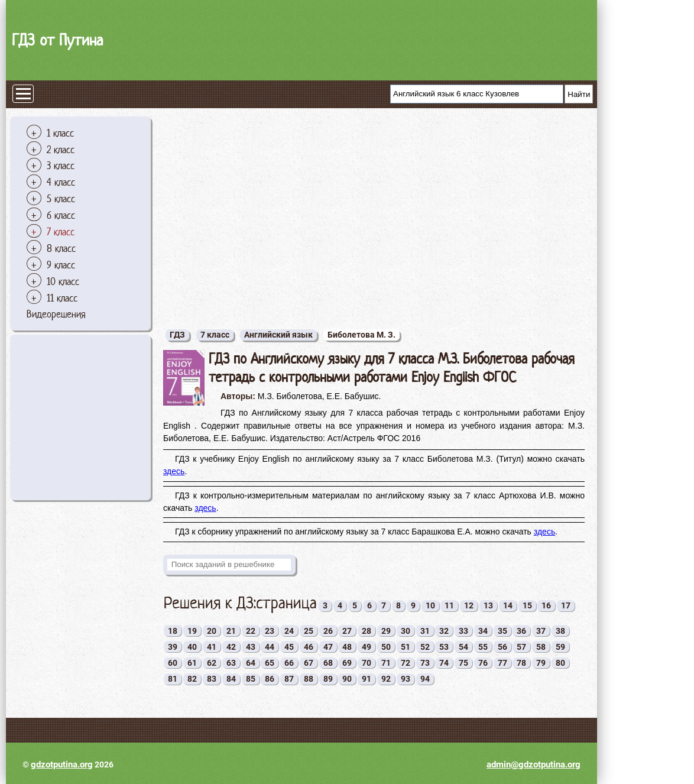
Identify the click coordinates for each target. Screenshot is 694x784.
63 (231, 663)
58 (541, 647)
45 (289, 647)
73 (425, 663)
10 (430, 605)
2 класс (61, 150)
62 (212, 663)
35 (502, 631)
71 (386, 663)
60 (173, 663)
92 (386, 679)
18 (173, 631)
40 (192, 647)
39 (173, 647)
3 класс (61, 166)
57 (521, 647)
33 (463, 631)
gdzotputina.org (62, 764)
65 (270, 663)
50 (386, 647)
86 (270, 679)
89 (328, 679)
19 (192, 631)
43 (251, 647)
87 (289, 679)
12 (469, 605)
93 (406, 679)
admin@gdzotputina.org (534, 764)
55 (483, 647)
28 (367, 631)
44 (270, 647)
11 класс (62, 298)
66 (289, 663)
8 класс (61, 248)
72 (406, 663)
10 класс (63, 281)
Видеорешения (56, 314)
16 (546, 605)
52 (425, 647)
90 (347, 679)
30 (406, 631)
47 (328, 647)
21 (231, 631)
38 (560, 631)
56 (502, 647)
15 (527, 605)
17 (566, 605)
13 (488, 605)
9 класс (61, 265)
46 (309, 647)
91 (367, 679)
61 (192, 663)
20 (212, 631)
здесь (174, 471)
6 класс (61, 215)
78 (521, 663)
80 (560, 663)
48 (347, 647)
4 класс (61, 182)
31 (425, 631)
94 (425, 679)
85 (251, 679)
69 (347, 663)
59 (560, 647)
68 (328, 663)
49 (367, 647)
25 (309, 631)
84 (231, 679)
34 (483, 631)
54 (463, 647)
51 (406, 647)
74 (444, 663)
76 (483, 663)
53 (444, 647)
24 (289, 631)
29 (386, 631)
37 (541, 631)
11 (449, 605)
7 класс (61, 232)
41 (212, 647)
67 (309, 663)
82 (192, 679)
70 (367, 663)
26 (328, 631)
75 (463, 663)
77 (502, 663)
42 (231, 647)
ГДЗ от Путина (57, 40)
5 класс (61, 199)
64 (251, 663)
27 (347, 631)
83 (212, 679)
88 (309, 679)
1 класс (60, 133)
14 (508, 605)
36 (521, 631)
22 (251, 631)
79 (541, 663)
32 (444, 631)
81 (173, 679)
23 (270, 631)
